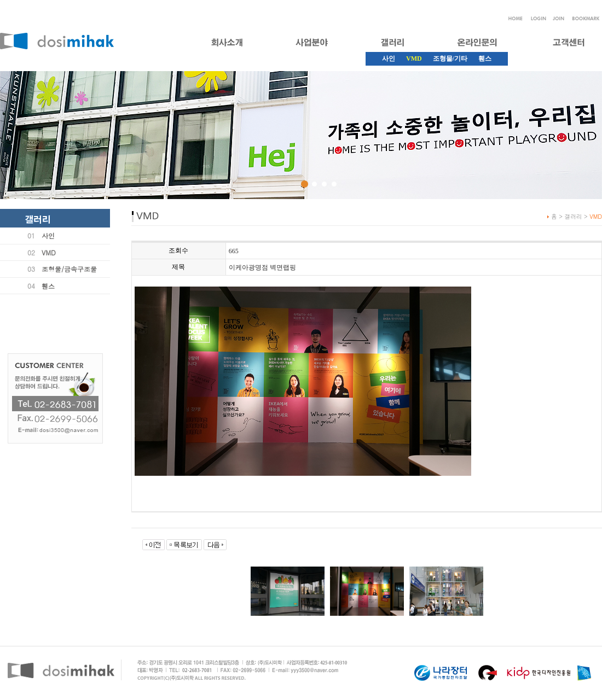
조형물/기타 (450, 59)
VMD (49, 252)
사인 (389, 59)
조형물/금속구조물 (69, 269)
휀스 (485, 59)
